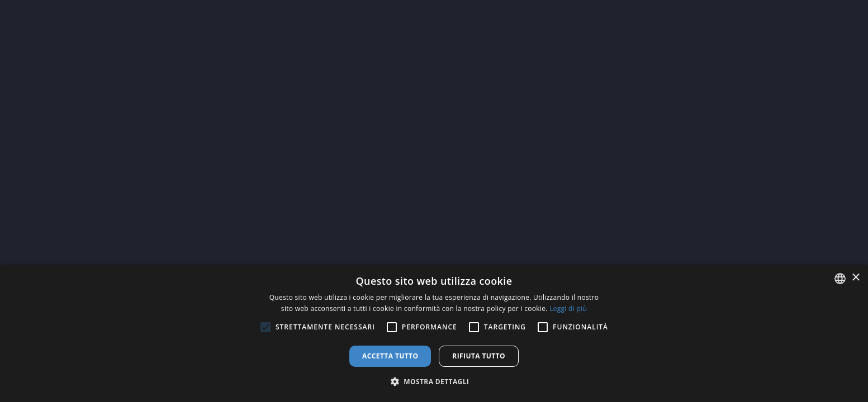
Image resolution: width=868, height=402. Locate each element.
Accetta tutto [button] (390, 356)
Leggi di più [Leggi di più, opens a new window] (568, 308)
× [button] (855, 278)
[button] (434, 382)
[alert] (434, 333)
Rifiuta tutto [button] (479, 356)
